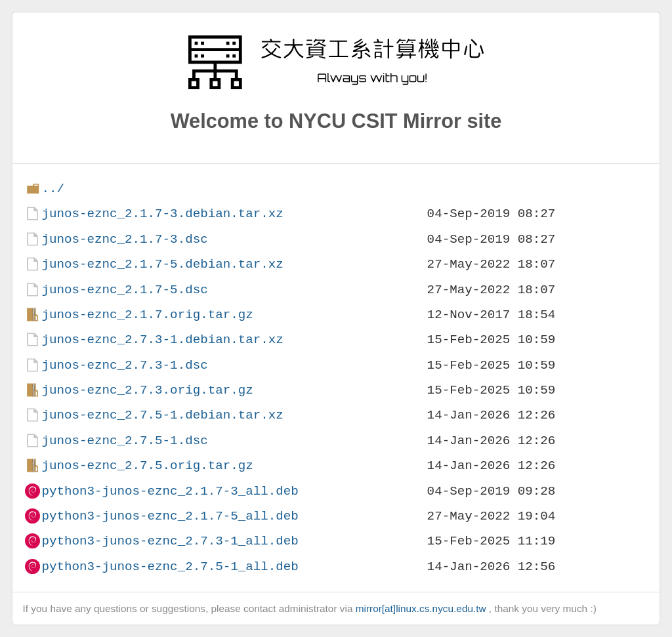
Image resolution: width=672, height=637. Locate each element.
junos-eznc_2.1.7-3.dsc (124, 239)
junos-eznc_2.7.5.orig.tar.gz (147, 465)
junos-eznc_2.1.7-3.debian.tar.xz (162, 214)
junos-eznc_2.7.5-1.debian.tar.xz (162, 415)
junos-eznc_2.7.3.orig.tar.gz (147, 390)
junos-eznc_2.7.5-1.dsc (124, 441)
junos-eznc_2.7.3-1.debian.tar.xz (162, 339)
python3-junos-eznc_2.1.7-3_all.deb (170, 491)
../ (53, 189)
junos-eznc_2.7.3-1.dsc (124, 365)
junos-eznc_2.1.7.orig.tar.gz (147, 315)
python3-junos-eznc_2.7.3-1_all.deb (170, 541)
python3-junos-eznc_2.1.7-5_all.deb (170, 516)
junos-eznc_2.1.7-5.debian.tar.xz (162, 264)
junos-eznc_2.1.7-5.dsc (124, 290)
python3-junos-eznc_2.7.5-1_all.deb (170, 566)
